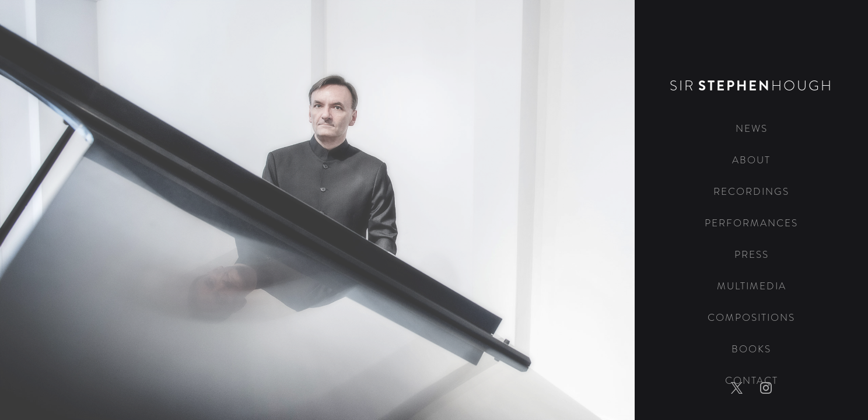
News (752, 129)
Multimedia (752, 286)
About (751, 160)
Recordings (751, 192)
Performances (751, 223)
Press (752, 255)
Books (751, 349)
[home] (751, 57)
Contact (752, 381)
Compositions (751, 318)
